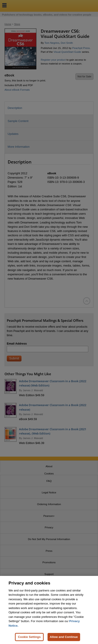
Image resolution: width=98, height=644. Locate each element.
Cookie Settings (29, 639)
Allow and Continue (64, 639)
